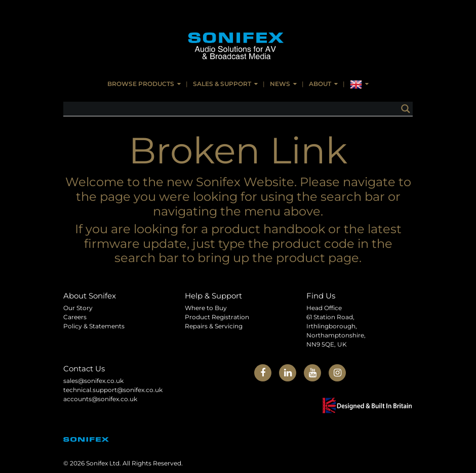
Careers (75, 317)
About (320, 84)
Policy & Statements (94, 326)
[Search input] (233, 109)
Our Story (78, 308)
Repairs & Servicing (214, 326)
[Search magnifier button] (406, 109)
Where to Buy (206, 308)
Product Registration (217, 317)
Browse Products (141, 84)
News (280, 84)
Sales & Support (222, 84)
